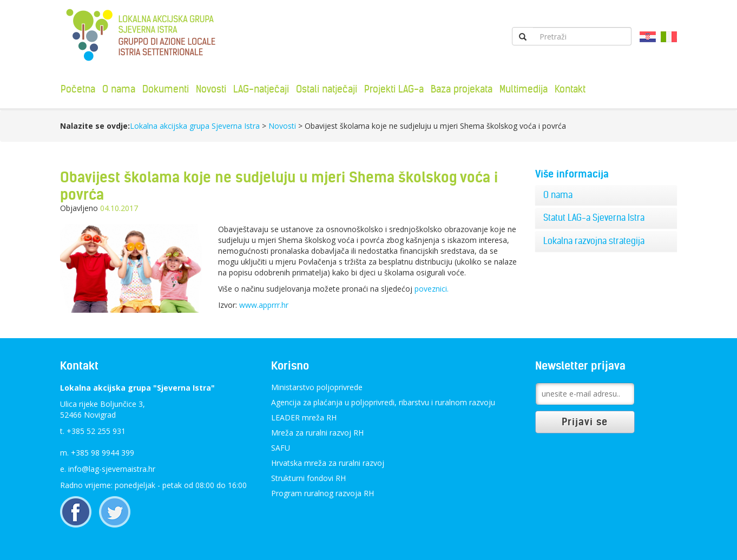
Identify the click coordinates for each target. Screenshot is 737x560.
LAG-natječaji (261, 89)
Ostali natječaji (327, 89)
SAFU (281, 448)
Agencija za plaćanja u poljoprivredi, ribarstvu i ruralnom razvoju (383, 402)
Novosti (211, 89)
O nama (119, 89)
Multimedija (524, 89)
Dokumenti (166, 89)
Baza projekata (462, 89)
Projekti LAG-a (394, 89)
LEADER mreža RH (304, 417)
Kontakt (570, 89)
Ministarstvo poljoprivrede (317, 387)
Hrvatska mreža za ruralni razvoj (328, 463)
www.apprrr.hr (264, 305)
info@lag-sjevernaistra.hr (112, 469)
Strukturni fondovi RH (308, 478)
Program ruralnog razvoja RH (323, 493)
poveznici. (432, 289)
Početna (78, 89)
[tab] (606, 195)
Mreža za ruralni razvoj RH (317, 433)
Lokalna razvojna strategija (594, 241)
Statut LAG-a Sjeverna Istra (594, 218)
